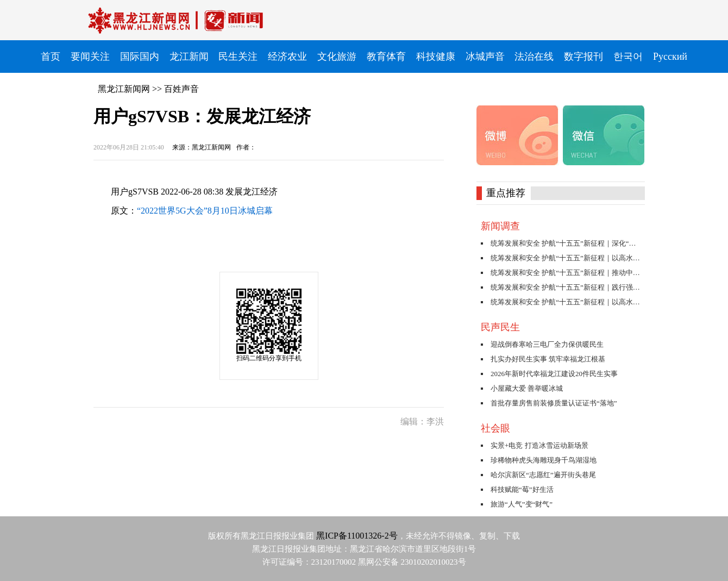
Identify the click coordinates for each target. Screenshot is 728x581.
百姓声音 (181, 89)
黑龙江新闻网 (124, 89)
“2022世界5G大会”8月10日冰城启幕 (205, 211)
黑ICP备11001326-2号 (357, 536)
